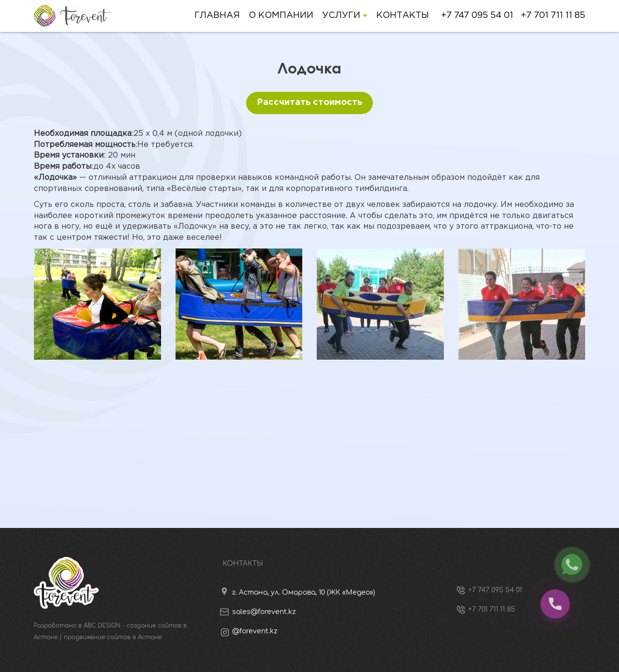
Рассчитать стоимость (309, 102)
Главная (217, 15)
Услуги (345, 15)
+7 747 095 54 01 (477, 15)
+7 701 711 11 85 (553, 15)
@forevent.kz (255, 631)
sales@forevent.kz (264, 612)
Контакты (403, 15)
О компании (281, 15)
